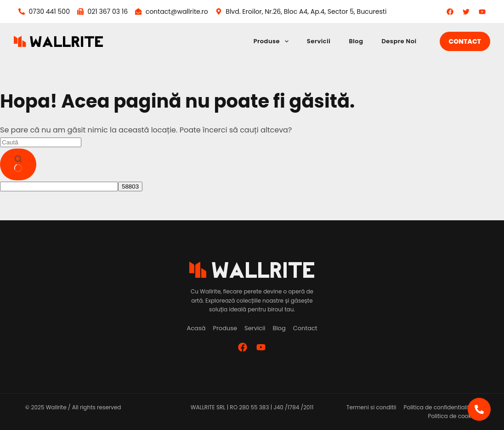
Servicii (319, 41)
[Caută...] (41, 142)
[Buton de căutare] (18, 165)
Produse (273, 41)
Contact (465, 41)
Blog (356, 41)
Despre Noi (399, 41)
